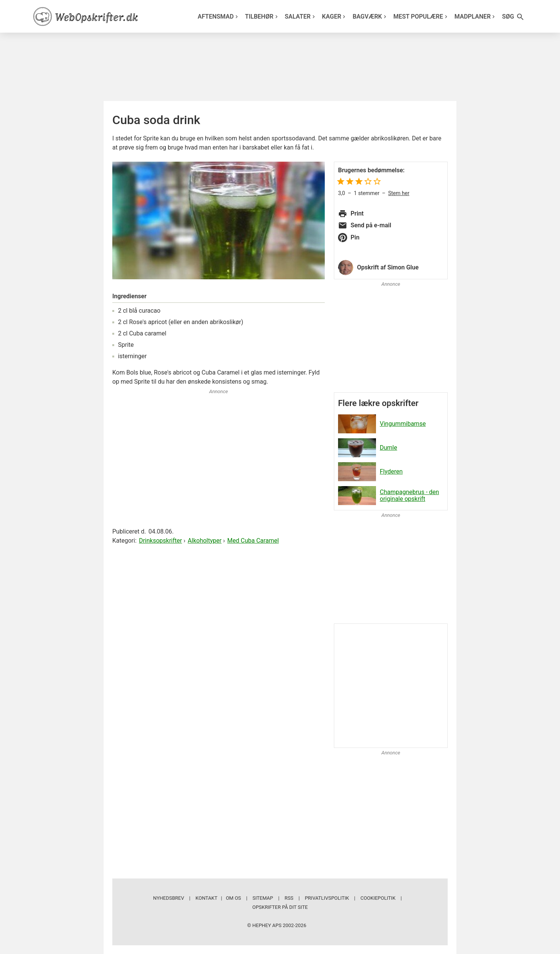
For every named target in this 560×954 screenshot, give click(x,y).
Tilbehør (262, 17)
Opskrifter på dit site (280, 907)
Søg (513, 17)
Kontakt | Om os (218, 898)
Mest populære (421, 17)
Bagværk (370, 17)
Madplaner (476, 17)
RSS (289, 898)
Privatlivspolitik (327, 898)
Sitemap (263, 898)
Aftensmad (219, 17)
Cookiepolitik (378, 898)
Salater (301, 17)
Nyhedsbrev (169, 898)
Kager (335, 17)
